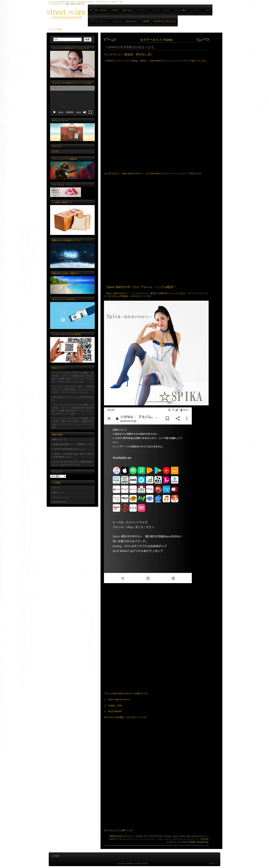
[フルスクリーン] (90, 112)
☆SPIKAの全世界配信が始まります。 (131, 47)
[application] (72, 103)
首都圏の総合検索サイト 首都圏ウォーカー (73, 444)
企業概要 (146, 21)
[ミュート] (85, 112)
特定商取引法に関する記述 (165, 21)
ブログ (208, 10)
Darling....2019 (171, 836)
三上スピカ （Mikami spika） (125, 21)
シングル (159, 839)
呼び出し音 (175, 842)
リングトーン (193, 839)
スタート (168, 839)
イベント (156, 10)
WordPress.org (59, 502)
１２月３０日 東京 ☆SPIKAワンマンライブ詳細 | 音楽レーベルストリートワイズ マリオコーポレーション (73, 389)
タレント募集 (180, 10)
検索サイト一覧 (59, 439)
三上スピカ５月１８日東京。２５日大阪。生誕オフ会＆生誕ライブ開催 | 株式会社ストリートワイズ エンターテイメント (73, 421)
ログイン (56, 488)
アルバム (121, 839)
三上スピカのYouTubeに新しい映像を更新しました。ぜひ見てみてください (73, 463)
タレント (167, 10)
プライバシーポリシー (99, 21)
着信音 (185, 842)
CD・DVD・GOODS (98, 10)
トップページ (195, 10)
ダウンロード (180, 839)
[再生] (55, 112)
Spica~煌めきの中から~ (197, 836)
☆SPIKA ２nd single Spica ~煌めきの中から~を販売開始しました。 (73, 455)
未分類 (139, 836)
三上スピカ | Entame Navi (80, 397)
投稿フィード (58, 493)
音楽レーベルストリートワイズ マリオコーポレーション (86, 13)
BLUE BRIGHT (156, 836)
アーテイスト (143, 10)
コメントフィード (60, 497)
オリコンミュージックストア (140, 839)
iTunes (182, 836)
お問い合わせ (127, 10)
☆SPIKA (115, 10)
